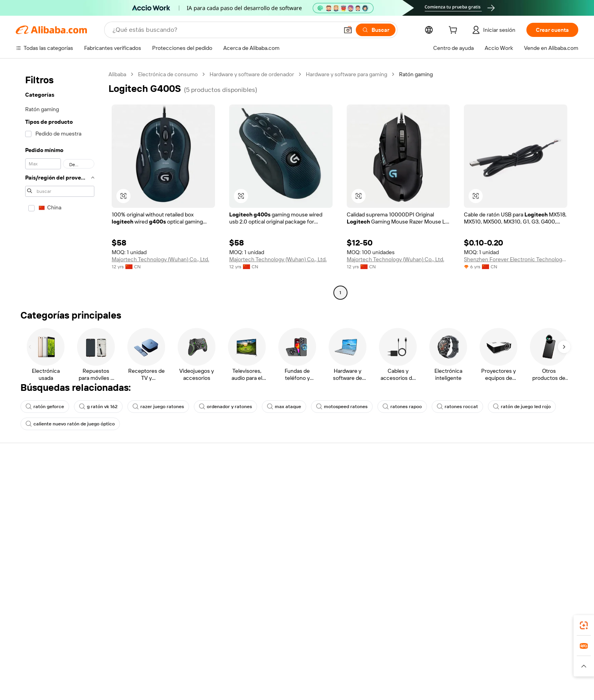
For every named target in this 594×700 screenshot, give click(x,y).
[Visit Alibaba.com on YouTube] (545, 571)
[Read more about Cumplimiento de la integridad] (459, 676)
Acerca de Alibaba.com (48, 462)
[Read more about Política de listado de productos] (167, 676)
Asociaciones (494, 539)
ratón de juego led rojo (522, 407)
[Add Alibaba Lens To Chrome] (131, 629)
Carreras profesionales (46, 524)
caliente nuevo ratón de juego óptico (70, 424)
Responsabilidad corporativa (53, 509)
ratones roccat (457, 407)
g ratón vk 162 (98, 407)
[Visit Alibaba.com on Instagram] (529, 571)
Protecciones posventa (162, 524)
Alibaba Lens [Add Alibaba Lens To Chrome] (55, 629)
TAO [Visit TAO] (358, 664)
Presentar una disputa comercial (402, 509)
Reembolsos (378, 524)
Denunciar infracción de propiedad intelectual (405, 542)
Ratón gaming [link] (416, 74)
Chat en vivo (378, 494)
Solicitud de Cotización (276, 494)
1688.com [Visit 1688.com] (216, 664)
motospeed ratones (342, 407)
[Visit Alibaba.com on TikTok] (561, 571)
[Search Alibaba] (225, 30)
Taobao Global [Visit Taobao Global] (329, 664)
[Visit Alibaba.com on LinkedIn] (498, 571)
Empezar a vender (499, 494)
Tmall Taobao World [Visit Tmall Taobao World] (258, 664)
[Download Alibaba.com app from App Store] (491, 629)
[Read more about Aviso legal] (111, 676)
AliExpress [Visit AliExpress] (185, 664)
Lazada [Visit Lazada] (297, 664)
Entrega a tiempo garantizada (168, 509)
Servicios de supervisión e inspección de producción (179, 542)
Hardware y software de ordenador (252, 74)
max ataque (284, 407)
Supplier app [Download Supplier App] (346, 629)
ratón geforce (45, 407)
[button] (348, 30)
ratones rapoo (402, 407)
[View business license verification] (368, 688)
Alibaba (117, 74)
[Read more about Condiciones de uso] (393, 676)
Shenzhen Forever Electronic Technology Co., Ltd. (516, 259)
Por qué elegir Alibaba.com (51, 479)
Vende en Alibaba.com (504, 479)
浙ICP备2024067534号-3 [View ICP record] (498, 688)
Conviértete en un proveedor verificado (526, 524)
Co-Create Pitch (38, 494)
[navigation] (60, 184)
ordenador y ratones (225, 407)
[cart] (454, 31)
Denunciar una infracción (393, 561)
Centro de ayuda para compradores (406, 479)
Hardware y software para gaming (347, 74)
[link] (584, 625)
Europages (411, 664)
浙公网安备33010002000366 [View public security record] (426, 688)
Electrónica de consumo (168, 74)
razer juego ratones (158, 407)
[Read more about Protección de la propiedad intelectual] (258, 676)
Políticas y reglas (153, 561)
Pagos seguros (151, 479)
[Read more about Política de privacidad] (337, 676)
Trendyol (381, 664)
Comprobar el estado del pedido (516, 509)
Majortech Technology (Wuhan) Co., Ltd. (160, 259)
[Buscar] (376, 30)
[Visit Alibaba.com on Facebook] (482, 571)
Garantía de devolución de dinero (173, 494)
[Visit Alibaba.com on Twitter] (513, 571)
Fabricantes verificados (276, 479)
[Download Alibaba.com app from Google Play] (549, 629)
